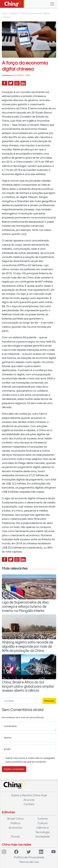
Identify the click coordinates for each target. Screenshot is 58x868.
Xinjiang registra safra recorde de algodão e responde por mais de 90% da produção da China (27, 647)
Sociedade (43, 837)
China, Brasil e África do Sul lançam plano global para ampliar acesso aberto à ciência (28, 687)
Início (5, 13)
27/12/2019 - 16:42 (21, 75)
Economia (15, 828)
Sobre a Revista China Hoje (29, 795)
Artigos (14, 13)
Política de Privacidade (29, 857)
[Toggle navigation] (52, 4)
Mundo (15, 837)
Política (15, 823)
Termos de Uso (29, 862)
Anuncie (29, 800)
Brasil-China (15, 819)
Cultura (43, 823)
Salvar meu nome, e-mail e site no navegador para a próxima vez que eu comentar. (30, 760)
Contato (29, 804)
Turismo (43, 819)
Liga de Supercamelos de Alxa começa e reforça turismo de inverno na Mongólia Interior (25, 607)
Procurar (49, 701)
